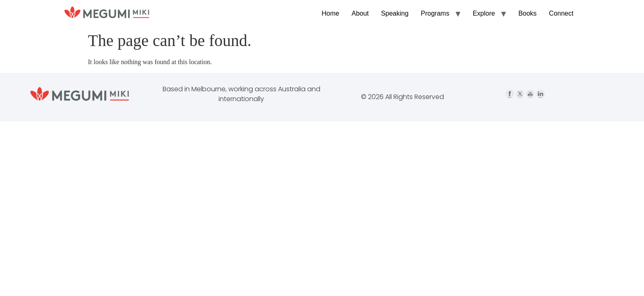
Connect (561, 13)
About (360, 13)
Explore (484, 13)
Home (330, 13)
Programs (435, 13)
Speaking (395, 13)
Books (527, 13)
